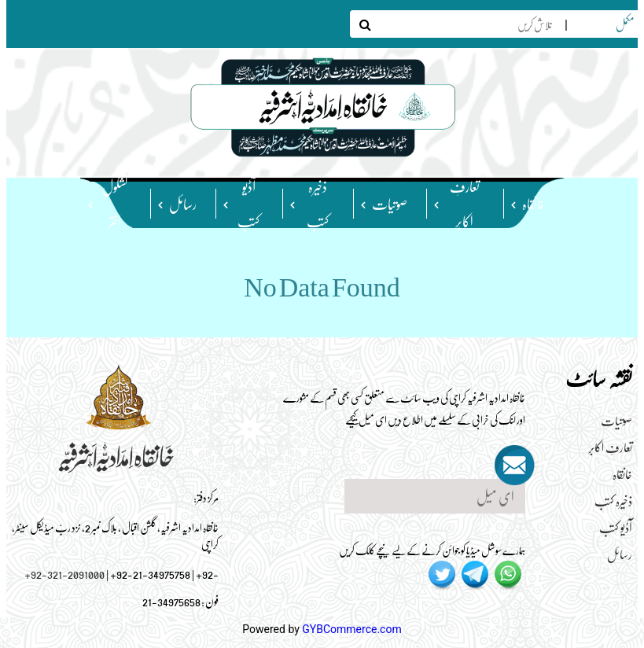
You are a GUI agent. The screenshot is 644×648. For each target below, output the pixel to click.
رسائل (183, 203)
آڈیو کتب (248, 203)
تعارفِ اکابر (465, 203)
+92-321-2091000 (64, 573)
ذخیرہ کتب (318, 203)
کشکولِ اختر (115, 203)
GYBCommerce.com (351, 629)
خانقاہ (534, 203)
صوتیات (390, 203)
